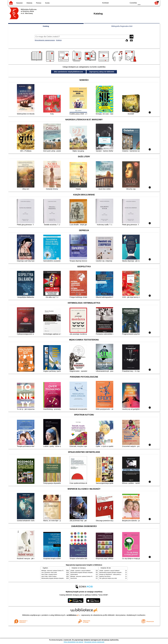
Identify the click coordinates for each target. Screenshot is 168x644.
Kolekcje (59, 40)
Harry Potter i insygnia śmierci (49, 574)
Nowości (19, 3)
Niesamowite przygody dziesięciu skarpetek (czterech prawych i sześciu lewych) (62, 578)
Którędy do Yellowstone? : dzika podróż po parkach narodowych (116, 574)
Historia (29, 3)
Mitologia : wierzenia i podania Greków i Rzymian (54, 571)
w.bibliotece (73, 615)
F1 (143, 3)
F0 (139, 3)
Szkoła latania (74, 574)
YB (121, 3)
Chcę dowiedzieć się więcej (73, 642)
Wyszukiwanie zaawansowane (45, 40)
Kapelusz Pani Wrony (105, 576)
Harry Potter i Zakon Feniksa (49, 576)
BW (116, 3)
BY (126, 3)
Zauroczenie (74, 578)
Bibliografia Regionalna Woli (122, 26)
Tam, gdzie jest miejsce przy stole (108, 578)
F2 (148, 3)
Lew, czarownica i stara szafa (49, 572)
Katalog (46, 26)
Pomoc (39, 3)
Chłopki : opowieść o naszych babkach (80, 571)
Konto (47, 3)
